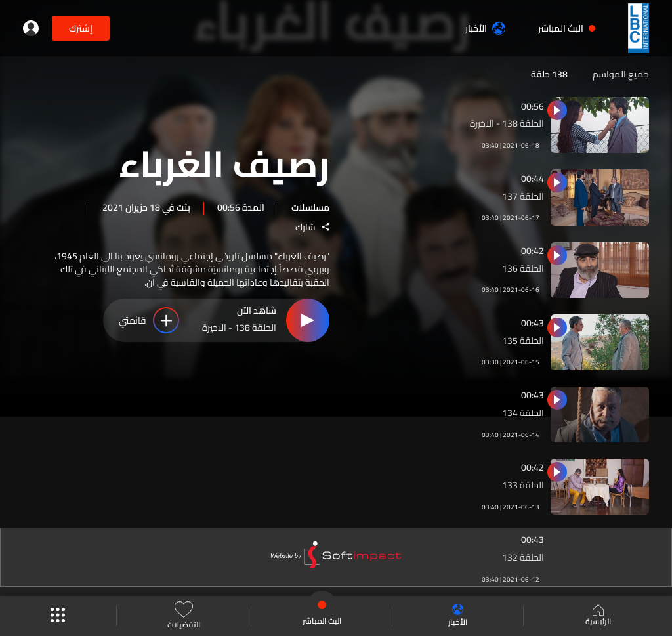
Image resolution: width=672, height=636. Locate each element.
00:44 (533, 179)
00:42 (533, 251)
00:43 (533, 323)
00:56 (533, 106)
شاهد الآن (257, 311)
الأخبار (485, 28)
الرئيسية (598, 616)
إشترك (81, 28)
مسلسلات (310, 207)
